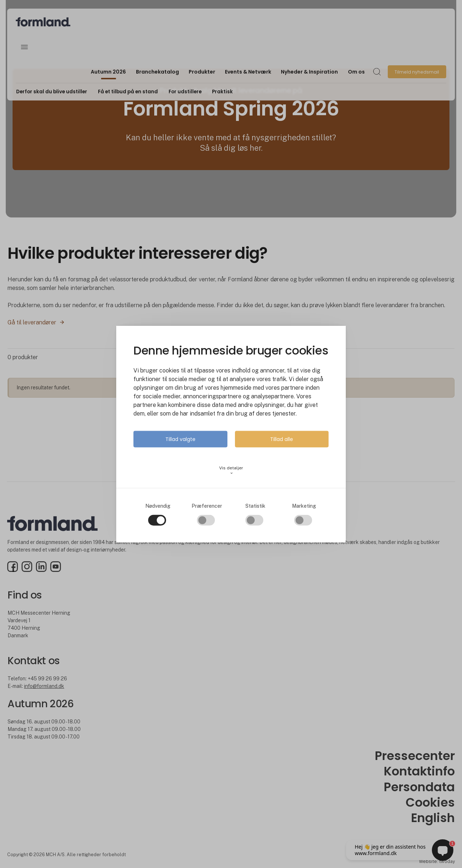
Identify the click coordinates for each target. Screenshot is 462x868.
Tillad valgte (180, 439)
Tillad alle (282, 439)
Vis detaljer (231, 470)
